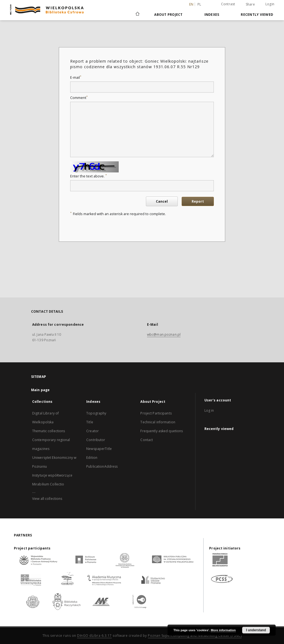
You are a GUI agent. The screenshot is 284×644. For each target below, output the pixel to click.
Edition (92, 458)
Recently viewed (257, 15)
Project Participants (156, 413)
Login (270, 4)
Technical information (158, 422)
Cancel (162, 201)
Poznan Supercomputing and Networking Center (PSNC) (195, 636)
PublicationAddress (102, 466)
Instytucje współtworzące (52, 475)
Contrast (228, 4)
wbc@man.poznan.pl (164, 334)
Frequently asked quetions (162, 431)
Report (198, 201)
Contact (147, 440)
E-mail (76, 77)
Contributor (96, 440)
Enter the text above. (88, 176)
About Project (168, 15)
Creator (92, 431)
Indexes (212, 15)
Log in (209, 410)
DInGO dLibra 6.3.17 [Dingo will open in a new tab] (94, 636)
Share (250, 4)
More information (223, 630)
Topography (96, 413)
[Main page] (137, 14)
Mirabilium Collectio (48, 484)
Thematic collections (49, 431)
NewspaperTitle (99, 449)
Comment (79, 98)
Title (90, 422)
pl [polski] (199, 4)
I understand (256, 630)
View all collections (47, 499)
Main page (40, 390)
